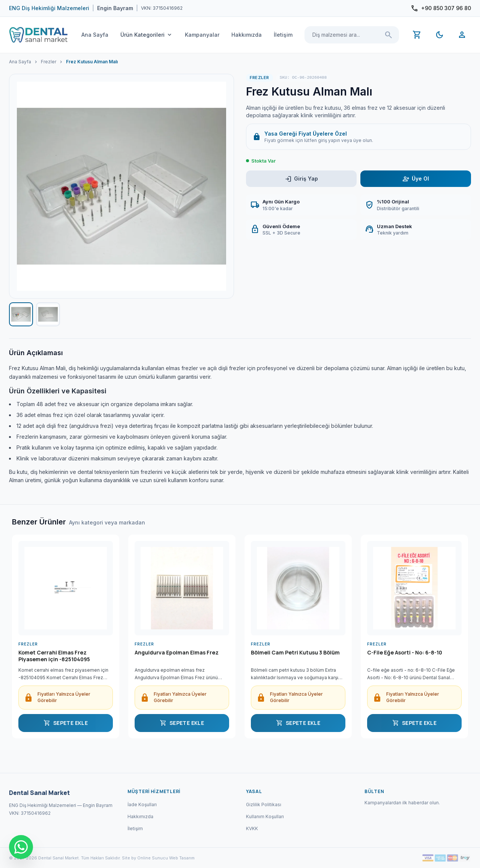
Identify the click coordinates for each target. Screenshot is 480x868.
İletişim (283, 35)
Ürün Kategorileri (147, 35)
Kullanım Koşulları (265, 816)
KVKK (252, 828)
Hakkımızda (247, 35)
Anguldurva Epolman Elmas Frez (177, 653)
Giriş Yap (301, 179)
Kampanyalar (202, 35)
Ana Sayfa (95, 35)
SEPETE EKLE (66, 723)
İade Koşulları (142, 805)
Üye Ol (416, 179)
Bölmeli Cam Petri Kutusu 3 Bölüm (295, 653)
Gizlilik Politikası (264, 805)
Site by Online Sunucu (145, 858)
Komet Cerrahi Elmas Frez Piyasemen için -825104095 (54, 656)
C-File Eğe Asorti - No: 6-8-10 (405, 653)
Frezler (49, 62)
